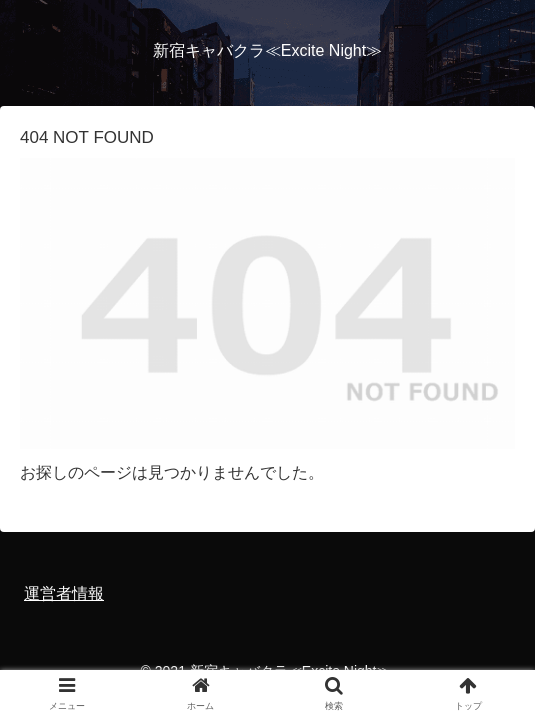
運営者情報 (64, 593)
